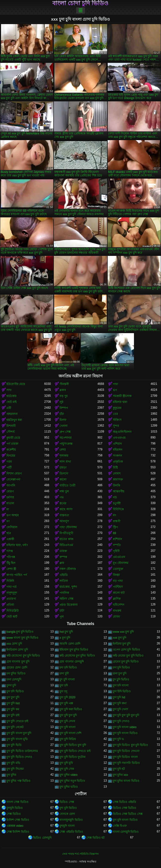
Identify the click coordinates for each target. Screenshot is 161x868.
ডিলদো (64, 473)
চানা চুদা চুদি (120, 673)
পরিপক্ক (11, 557)
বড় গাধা (118, 581)
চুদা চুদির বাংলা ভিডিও (126, 781)
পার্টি (9, 468)
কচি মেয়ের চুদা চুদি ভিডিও (128, 656)
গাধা (115, 384)
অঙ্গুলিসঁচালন (122, 432)
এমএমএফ (119, 557)
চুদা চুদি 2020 (67, 697)
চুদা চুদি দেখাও (121, 721)
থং (8, 521)
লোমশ (117, 473)
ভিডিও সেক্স (67, 802)
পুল (62, 617)
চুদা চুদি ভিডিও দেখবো (126, 751)
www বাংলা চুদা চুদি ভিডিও (22, 638)
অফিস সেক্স (66, 599)
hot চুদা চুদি (66, 632)
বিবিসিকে (118, 509)
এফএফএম (119, 438)
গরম (9, 462)
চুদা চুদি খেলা (121, 709)
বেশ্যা (63, 450)
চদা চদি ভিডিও (68, 668)
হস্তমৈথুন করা (14, 420)
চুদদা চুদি (11, 685)
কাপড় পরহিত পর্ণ (17, 575)
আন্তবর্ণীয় (119, 491)
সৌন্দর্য (11, 432)
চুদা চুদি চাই (13, 715)
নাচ (115, 497)
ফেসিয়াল (12, 527)
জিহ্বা (116, 575)
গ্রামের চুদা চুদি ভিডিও (126, 662)
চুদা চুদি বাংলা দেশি (70, 733)
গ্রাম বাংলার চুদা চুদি (18, 662)
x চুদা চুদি (65, 638)
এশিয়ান (117, 444)
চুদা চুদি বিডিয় (68, 739)
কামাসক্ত (118, 479)
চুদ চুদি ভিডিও (121, 679)
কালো (63, 479)
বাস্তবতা (64, 515)
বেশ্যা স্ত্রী (11, 569)
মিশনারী (11, 426)
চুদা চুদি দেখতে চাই (17, 721)
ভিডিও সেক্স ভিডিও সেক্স (128, 814)
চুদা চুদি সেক (67, 769)
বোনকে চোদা (67, 814)
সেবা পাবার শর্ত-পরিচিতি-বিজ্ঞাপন (80, 854)
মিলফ (63, 420)
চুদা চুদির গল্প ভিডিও (18, 781)
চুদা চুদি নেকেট (15, 727)
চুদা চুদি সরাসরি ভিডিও (126, 763)
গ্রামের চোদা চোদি (17, 668)
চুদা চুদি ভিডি (14, 745)
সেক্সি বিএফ (120, 826)
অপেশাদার (66, 438)
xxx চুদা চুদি (120, 638)
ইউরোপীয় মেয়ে (16, 384)
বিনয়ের (11, 456)
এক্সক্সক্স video (15, 826)
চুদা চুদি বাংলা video (125, 727)
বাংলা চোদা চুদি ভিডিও (80, 3)
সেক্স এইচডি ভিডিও (71, 832)
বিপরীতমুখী (66, 533)
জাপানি (11, 485)
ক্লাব (62, 563)
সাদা (9, 390)
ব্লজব (63, 390)
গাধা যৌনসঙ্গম (68, 527)
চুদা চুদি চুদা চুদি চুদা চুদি (126, 715)
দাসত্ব (10, 551)
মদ (114, 515)
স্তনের (63, 503)
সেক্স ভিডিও (14, 814)
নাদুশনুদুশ (12, 593)
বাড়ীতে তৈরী (67, 485)
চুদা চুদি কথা (120, 703)
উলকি (116, 485)
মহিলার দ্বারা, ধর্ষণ (17, 545)
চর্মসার (10, 497)
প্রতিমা (10, 605)
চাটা (62, 611)
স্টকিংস (117, 420)
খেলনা (64, 426)
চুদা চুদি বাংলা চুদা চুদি (19, 733)
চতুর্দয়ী (117, 503)
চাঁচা (62, 414)
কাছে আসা (66, 509)
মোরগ (10, 491)
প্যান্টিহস (118, 587)
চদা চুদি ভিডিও (122, 668)
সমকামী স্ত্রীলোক (122, 396)
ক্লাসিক (117, 599)
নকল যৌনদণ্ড (68, 569)
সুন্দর (116, 426)
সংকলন (117, 456)
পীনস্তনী (64, 384)
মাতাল (10, 503)
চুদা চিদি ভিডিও (122, 691)
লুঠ (61, 402)
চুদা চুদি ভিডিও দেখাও (19, 757)
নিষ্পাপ (64, 408)
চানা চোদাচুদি (14, 679)
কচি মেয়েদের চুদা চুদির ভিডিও (77, 656)
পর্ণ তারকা (12, 444)
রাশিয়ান (117, 539)
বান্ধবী (117, 521)
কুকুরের (117, 408)
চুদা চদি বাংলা (121, 685)
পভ (62, 497)
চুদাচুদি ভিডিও (15, 808)
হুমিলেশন (119, 605)
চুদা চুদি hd (119, 697)
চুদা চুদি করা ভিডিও (71, 709)
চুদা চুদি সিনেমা (15, 769)
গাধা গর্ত (12, 587)
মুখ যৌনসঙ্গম (121, 563)
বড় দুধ (64, 396)
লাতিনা (64, 581)
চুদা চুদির (11, 775)
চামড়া (63, 468)
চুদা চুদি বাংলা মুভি (17, 739)
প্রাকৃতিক (118, 462)
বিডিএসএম (66, 545)
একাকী (10, 539)
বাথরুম (117, 611)
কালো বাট (119, 593)
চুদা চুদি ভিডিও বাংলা (125, 757)
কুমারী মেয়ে (13, 438)
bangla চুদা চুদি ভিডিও (20, 632)
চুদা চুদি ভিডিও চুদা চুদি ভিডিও (131, 745)
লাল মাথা (65, 462)
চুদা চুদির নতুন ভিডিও (72, 781)
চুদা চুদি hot (13, 703)
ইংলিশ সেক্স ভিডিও (18, 820)
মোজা (116, 617)
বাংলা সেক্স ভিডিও (17, 802)
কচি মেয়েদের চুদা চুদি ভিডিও (23, 656)
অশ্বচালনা (12, 414)
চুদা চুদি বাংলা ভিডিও (125, 733)
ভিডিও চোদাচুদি (42, 838)
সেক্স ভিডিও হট (96, 838)
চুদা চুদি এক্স (66, 703)
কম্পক (63, 557)
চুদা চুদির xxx (121, 775)
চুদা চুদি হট (119, 769)
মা (8, 509)
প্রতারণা (11, 599)
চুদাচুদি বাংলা (67, 826)
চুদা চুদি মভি (13, 763)
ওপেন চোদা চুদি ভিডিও (127, 650)
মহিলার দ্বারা (120, 402)
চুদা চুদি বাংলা (67, 727)
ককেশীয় (11, 450)
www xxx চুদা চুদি (123, 632)
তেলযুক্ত (118, 569)
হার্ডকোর (12, 396)
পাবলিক (64, 593)
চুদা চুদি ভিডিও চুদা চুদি (73, 745)
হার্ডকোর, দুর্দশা (68, 587)
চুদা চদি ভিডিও (15, 691)
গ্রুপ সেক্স (65, 432)
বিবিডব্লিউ (13, 611)
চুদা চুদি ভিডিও (68, 808)
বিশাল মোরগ (14, 473)
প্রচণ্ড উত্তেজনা (68, 605)
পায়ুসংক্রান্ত (66, 444)
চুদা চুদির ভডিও (69, 787)
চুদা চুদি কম (13, 709)
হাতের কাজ (66, 539)
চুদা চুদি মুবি (66, 763)
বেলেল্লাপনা (13, 479)
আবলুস (64, 521)
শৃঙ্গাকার (64, 456)
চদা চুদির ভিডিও (16, 673)
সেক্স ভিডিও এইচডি (125, 802)
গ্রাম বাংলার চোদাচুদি (72, 662)
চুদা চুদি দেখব (67, 721)
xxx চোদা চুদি (14, 644)
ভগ (115, 390)
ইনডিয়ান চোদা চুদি (17, 650)
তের (115, 414)
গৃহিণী (116, 551)
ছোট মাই (12, 402)
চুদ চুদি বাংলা (67, 679)
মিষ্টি (115, 468)
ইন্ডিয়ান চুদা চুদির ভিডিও (74, 650)
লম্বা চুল (64, 491)
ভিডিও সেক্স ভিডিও (125, 808)
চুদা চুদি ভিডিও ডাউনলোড (22, 751)
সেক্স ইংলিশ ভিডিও (18, 832)
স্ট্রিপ (115, 527)
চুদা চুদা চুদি (13, 697)
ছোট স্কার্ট (12, 617)
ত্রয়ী (9, 408)
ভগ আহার (13, 515)
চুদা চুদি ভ (119, 739)
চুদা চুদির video (68, 775)
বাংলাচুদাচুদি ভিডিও (71, 820)
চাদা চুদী (64, 673)
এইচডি (64, 575)
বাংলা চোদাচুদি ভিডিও (126, 832)
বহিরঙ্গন (118, 450)
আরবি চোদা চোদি (70, 644)
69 (114, 533)
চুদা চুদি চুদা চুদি (68, 715)
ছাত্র (9, 533)
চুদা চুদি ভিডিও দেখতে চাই (75, 751)
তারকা (63, 551)
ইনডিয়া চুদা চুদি (122, 644)
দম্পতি (117, 545)
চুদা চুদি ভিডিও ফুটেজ (73, 757)
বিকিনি (10, 581)
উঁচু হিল (11, 563)
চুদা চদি (64, 685)
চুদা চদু (63, 691)
